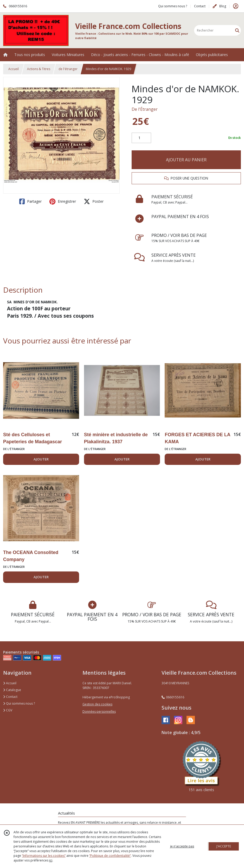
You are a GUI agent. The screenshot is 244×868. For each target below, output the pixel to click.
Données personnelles (99, 712)
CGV (8, 710)
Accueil (14, 69)
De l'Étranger (145, 109)
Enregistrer (63, 201)
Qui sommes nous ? (19, 703)
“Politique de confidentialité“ (110, 856)
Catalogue (12, 690)
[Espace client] (236, 6)
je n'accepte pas (182, 846)
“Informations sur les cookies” (44, 856)
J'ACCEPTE (224, 846)
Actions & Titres (39, 69)
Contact (200, 6)
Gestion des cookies (97, 704)
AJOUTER (41, 459)
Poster (94, 201)
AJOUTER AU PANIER (186, 160)
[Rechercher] (237, 30)
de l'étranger (68, 69)
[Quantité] (141, 138)
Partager (30, 201)
